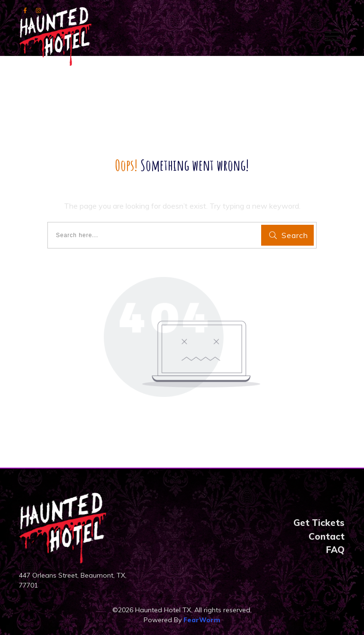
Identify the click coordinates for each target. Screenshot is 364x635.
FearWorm (202, 620)
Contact (327, 536)
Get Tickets (319, 523)
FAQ (335, 550)
